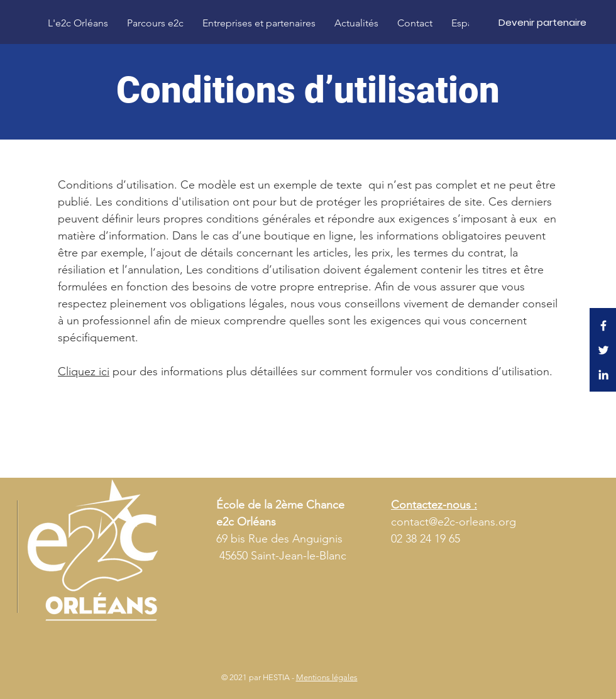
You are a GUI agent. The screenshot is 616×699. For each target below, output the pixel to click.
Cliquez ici (84, 372)
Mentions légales (327, 677)
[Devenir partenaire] (542, 22)
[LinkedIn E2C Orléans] (603, 375)
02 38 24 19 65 (426, 539)
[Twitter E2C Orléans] (603, 350)
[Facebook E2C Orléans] (603, 326)
